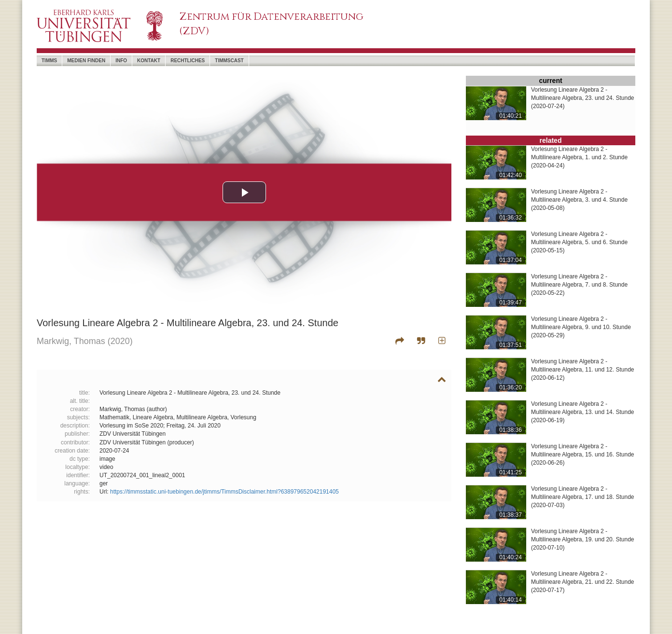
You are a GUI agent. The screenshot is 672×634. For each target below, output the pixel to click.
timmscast (229, 61)
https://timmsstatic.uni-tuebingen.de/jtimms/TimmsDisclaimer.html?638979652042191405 (224, 492)
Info (121, 61)
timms (49, 61)
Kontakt (149, 61)
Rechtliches (188, 61)
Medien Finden (86, 61)
